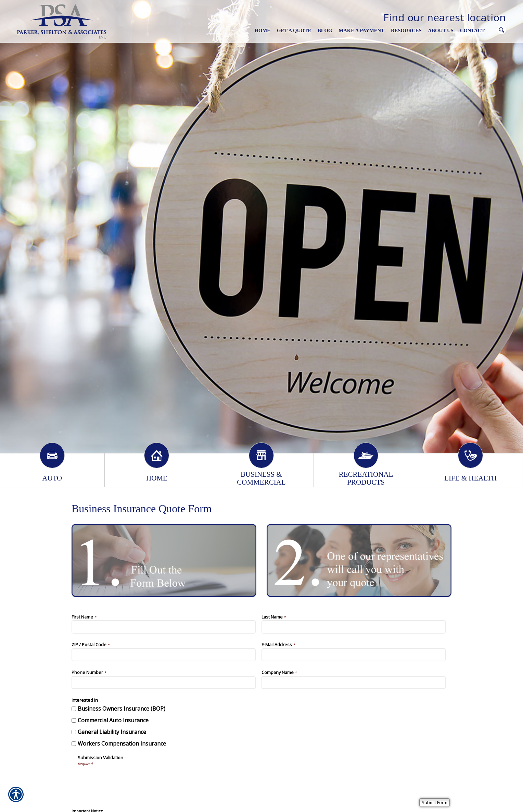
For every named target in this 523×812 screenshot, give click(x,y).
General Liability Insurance (112, 732)
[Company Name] (354, 683)
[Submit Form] (435, 803)
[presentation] (130, 780)
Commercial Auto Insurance (113, 720)
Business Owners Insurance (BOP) (122, 709)
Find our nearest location (445, 17)
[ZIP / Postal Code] (164, 655)
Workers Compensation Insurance (122, 744)
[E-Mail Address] (354, 655)
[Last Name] (354, 627)
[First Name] (164, 627)
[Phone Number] (164, 683)
